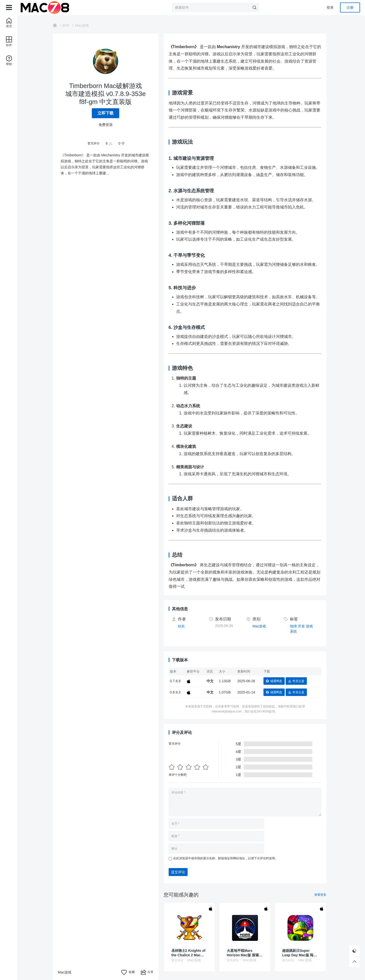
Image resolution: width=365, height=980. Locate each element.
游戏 (311, 626)
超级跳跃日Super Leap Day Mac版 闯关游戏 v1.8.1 (302, 953)
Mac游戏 (84, 25)
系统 (295, 631)
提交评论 (180, 872)
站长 (183, 626)
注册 (350, 7)
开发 (303, 626)
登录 (330, 7)
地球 (295, 626)
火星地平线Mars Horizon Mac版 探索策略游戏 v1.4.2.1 (247, 953)
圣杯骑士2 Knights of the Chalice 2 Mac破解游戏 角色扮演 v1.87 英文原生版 (191, 953)
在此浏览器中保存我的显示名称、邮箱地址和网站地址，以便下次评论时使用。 (228, 858)
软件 (68, 25)
